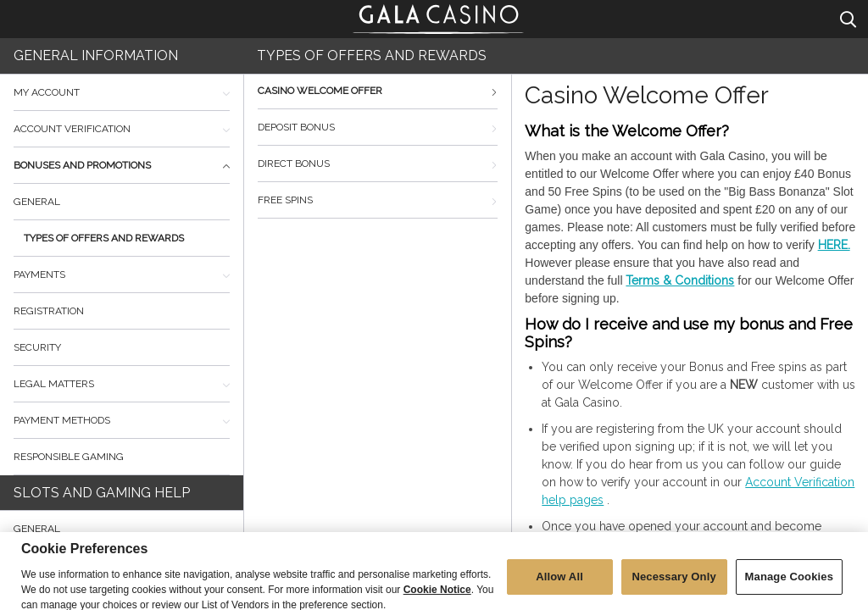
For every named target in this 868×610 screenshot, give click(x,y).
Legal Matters (122, 384)
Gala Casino (439, 17)
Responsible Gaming (69, 457)
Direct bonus (378, 164)
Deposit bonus (378, 127)
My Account (122, 92)
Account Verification (122, 129)
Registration (49, 311)
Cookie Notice (437, 600)
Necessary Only (673, 587)
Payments (122, 274)
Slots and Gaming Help (102, 493)
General (37, 202)
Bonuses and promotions (122, 165)
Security (37, 347)
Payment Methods (122, 420)
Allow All (559, 587)
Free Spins (378, 200)
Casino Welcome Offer (378, 91)
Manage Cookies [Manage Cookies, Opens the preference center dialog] (789, 587)
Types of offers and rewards (104, 238)
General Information (96, 55)
